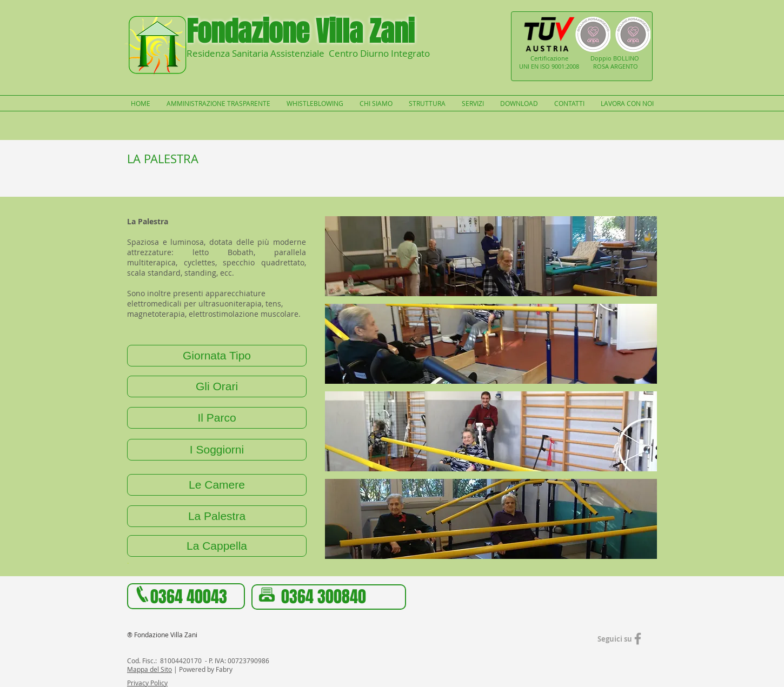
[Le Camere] (217, 485)
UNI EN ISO (535, 66)
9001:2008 (565, 66)
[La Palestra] (217, 516)
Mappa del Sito (150, 669)
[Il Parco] (217, 418)
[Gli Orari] (217, 386)
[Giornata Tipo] (217, 356)
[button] (491, 256)
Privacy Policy (147, 683)
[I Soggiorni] (217, 450)
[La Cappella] (217, 546)
